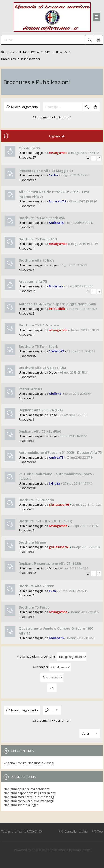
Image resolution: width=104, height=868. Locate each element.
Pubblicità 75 (29, 148)
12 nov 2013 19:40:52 (81, 351)
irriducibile (57, 309)
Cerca (87, 107)
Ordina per (52, 667)
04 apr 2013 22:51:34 (86, 547)
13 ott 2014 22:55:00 (80, 286)
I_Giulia (54, 483)
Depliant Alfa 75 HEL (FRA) (40, 431)
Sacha (53, 175)
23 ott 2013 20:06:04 (78, 394)
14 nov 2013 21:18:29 (85, 330)
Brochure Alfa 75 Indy (36, 260)
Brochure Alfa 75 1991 (37, 586)
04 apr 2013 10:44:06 (74, 568)
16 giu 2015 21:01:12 (80, 223)
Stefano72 (56, 351)
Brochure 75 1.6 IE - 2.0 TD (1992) (45, 521)
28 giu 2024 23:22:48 (75, 175)
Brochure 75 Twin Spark (38, 347)
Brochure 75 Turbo (34, 607)
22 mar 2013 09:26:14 (73, 591)
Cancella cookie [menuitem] (76, 831)
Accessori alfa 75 (33, 282)
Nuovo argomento (25, 107)
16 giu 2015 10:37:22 (74, 265)
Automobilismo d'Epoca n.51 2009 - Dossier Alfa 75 (60, 453)
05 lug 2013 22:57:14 (80, 457)
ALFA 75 (61, 52)
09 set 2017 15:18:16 (83, 201)
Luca (52, 591)
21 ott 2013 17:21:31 (74, 415)
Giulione (55, 394)
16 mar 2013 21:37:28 (81, 638)
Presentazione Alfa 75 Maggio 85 (46, 171)
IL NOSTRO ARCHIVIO (35, 52)
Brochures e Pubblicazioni (21, 59)
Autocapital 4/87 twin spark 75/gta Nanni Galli (57, 304)
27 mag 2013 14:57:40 (78, 483)
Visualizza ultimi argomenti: (52, 657)
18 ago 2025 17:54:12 (85, 153)
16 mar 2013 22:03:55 (85, 612)
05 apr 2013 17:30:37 (84, 526)
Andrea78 (56, 223)
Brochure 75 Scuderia (36, 500)
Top (100, 831)
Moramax (56, 286)
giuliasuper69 (59, 504)
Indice (10, 52)
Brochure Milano (32, 542)
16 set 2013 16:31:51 (74, 436)
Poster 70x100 (30, 389)
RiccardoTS (57, 201)
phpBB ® (38, 850)
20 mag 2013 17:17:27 (87, 504)
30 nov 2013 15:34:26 (83, 309)
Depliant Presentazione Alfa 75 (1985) (50, 563)
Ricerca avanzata (95, 107)
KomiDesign (82, 850)
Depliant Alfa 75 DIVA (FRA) (41, 410)
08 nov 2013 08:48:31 (74, 372)
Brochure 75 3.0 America (39, 325)
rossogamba (58, 153)
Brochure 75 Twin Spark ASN (42, 218)
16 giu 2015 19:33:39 (84, 244)
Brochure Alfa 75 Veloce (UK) (42, 368)
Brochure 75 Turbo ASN (38, 239)
